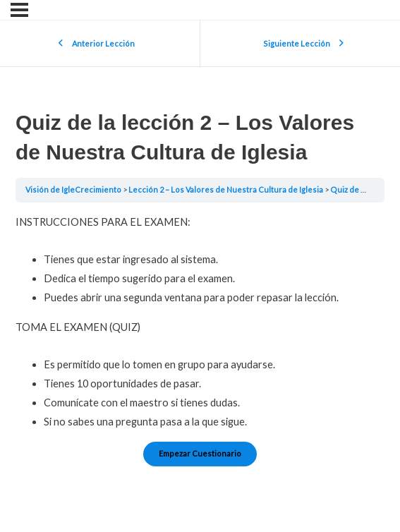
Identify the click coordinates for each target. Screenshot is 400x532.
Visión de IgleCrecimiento (74, 189)
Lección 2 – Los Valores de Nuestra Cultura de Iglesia (226, 189)
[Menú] (19, 10)
